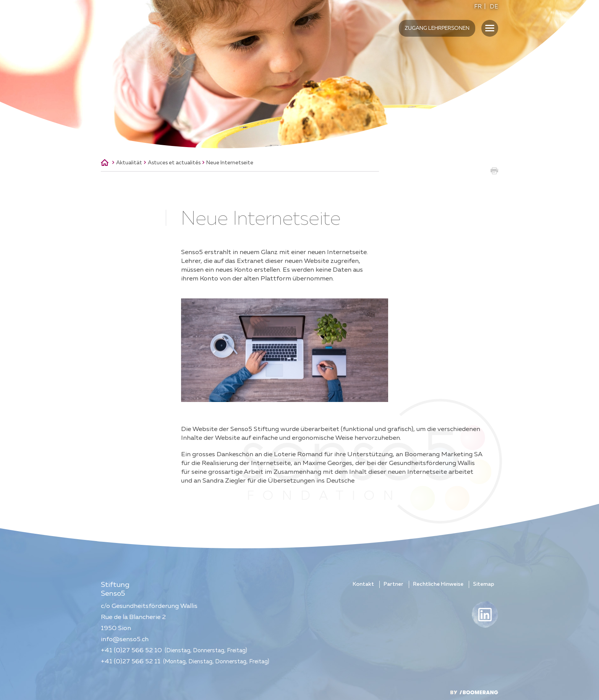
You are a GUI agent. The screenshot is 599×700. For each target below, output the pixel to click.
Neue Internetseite (230, 163)
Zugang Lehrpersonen (437, 28)
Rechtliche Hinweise (438, 584)
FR (478, 7)
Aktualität (129, 163)
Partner (393, 584)
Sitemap (484, 584)
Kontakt (363, 584)
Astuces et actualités (174, 163)
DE (494, 7)
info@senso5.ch (125, 639)
